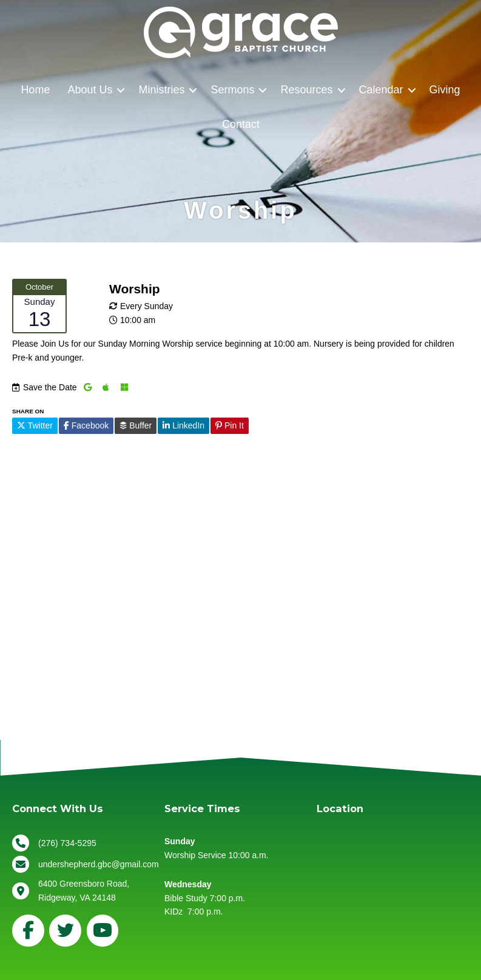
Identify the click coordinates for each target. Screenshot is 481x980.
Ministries (161, 90)
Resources (306, 90)
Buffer (136, 425)
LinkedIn (183, 425)
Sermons (232, 90)
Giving (445, 90)
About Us (90, 90)
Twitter (35, 425)
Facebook (86, 425)
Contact (241, 124)
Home (35, 90)
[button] (121, 90)
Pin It (230, 425)
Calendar (381, 90)
